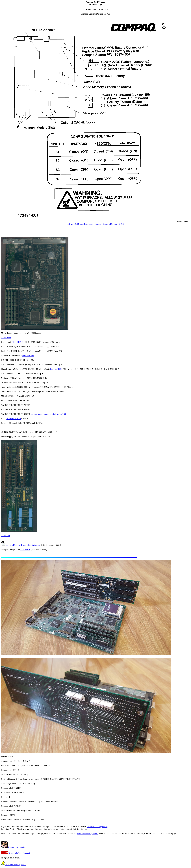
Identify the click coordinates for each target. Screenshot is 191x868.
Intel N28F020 (56, 369)
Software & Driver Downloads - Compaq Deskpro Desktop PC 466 (95, 224)
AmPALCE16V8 (14, 419)
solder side (6, 536)
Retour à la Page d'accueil (16, 853)
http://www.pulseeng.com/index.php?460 (48, 414)
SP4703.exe (25, 549)
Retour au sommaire (13, 847)
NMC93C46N (28, 356)
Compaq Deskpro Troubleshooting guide (23, 545)
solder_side (6, 337)
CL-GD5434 (18, 342)
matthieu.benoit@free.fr (97, 827)
